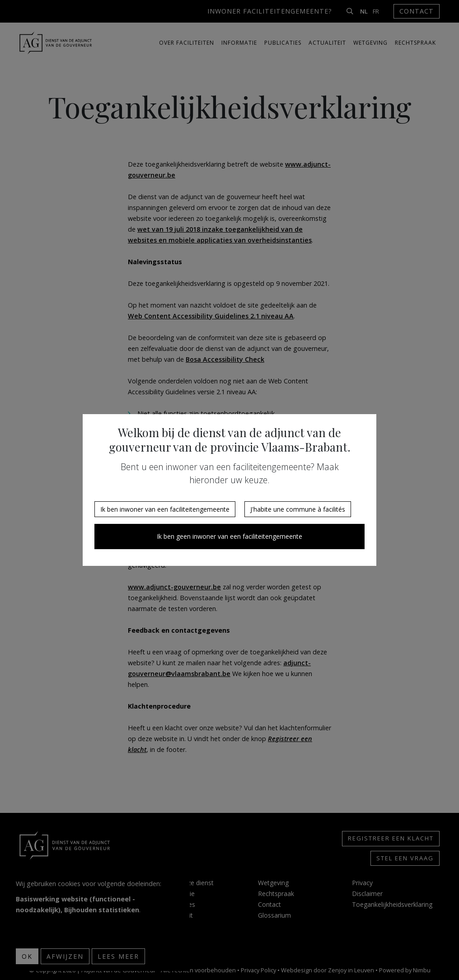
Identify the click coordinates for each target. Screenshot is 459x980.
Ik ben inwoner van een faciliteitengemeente (165, 509)
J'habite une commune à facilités (298, 509)
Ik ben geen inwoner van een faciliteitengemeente (229, 536)
